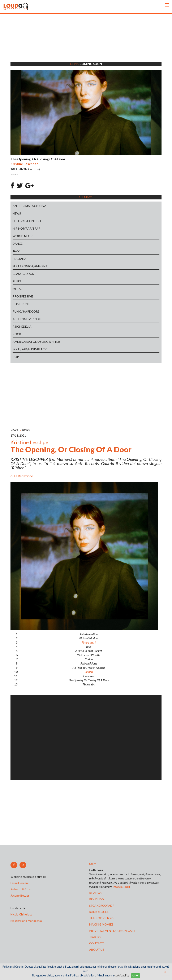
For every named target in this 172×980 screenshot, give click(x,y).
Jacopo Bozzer (20, 895)
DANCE (18, 244)
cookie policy (122, 975)
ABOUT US (97, 950)
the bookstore (102, 918)
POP (16, 357)
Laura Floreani (20, 883)
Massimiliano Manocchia (26, 921)
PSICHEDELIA (22, 326)
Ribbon (89, 672)
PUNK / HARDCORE (26, 311)
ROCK (17, 334)
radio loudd (99, 912)
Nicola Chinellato (21, 914)
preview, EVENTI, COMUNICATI (112, 931)
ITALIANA (20, 259)
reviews (96, 893)
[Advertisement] (86, 43)
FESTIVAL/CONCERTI (28, 221)
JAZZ (16, 251)
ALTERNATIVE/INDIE (27, 319)
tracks (95, 937)
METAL (17, 289)
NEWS (17, 213)
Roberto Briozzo (21, 889)
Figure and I (89, 642)
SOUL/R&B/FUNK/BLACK (30, 349)
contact (97, 943)
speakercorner (102, 906)
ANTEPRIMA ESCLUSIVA (29, 206)
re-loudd (96, 899)
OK (136, 975)
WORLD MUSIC (23, 236)
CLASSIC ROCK (23, 274)
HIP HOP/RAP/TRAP (26, 228)
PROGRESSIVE (23, 296)
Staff (92, 864)
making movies (101, 924)
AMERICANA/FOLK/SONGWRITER (36, 342)
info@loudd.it (122, 887)
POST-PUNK (21, 304)
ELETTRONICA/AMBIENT (30, 266)
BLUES (17, 281)
